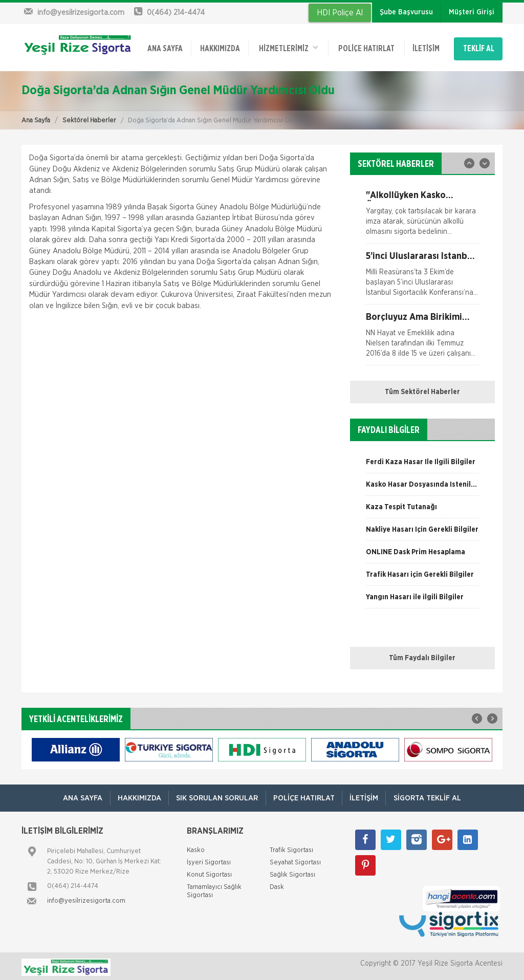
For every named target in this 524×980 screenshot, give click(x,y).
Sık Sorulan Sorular (216, 796)
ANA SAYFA (165, 48)
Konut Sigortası (209, 873)
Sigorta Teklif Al (429, 796)
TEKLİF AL (479, 48)
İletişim (425, 48)
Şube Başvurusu (406, 12)
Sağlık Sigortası (292, 873)
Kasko (196, 848)
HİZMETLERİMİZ (288, 47)
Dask (277, 885)
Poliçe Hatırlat (366, 48)
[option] (422, 215)
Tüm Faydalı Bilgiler (422, 656)
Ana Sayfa (36, 118)
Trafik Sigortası (291, 848)
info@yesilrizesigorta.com (86, 899)
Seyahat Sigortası (295, 861)
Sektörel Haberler (89, 118)
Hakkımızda (220, 48)
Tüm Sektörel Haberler (422, 390)
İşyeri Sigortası (209, 861)
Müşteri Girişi (472, 12)
